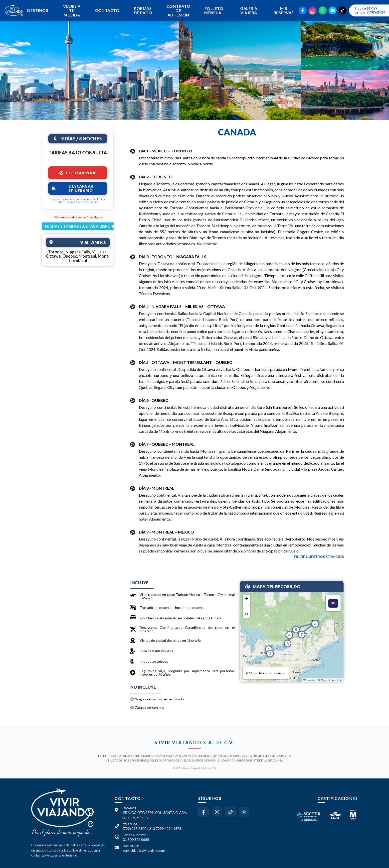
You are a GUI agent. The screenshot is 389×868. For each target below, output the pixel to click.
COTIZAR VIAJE (78, 173)
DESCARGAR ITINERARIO (73, 188)
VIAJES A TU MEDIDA (71, 11)
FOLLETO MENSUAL (213, 11)
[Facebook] (303, 11)
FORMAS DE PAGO (142, 11)
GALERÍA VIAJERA (248, 11)
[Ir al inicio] (14, 19)
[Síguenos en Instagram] (217, 812)
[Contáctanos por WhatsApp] (244, 812)
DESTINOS (37, 11)
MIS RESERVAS (284, 11)
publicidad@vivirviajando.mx (144, 851)
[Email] (333, 11)
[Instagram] (313, 11)
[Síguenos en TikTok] (230, 812)
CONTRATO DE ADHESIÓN (177, 10)
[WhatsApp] (323, 11)
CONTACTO (106, 11)
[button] (269, 648)
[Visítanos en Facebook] (203, 812)
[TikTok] (343, 11)
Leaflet (309, 680)
